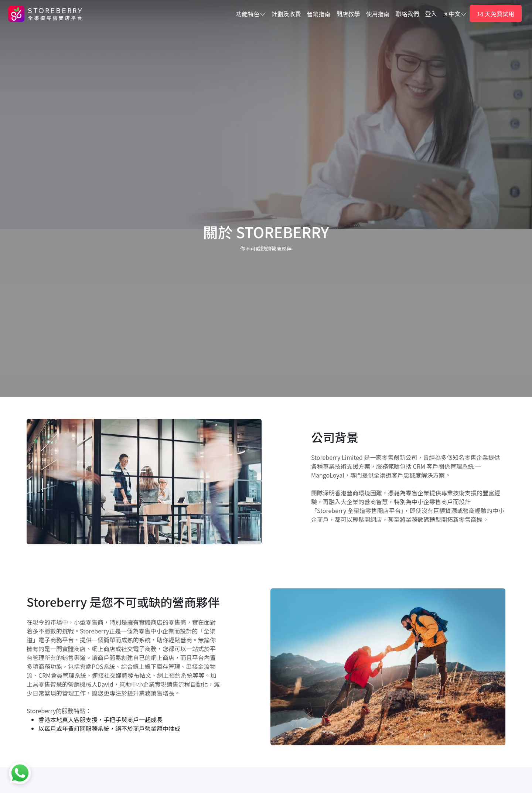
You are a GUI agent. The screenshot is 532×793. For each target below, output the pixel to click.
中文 (455, 14)
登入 (431, 14)
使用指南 (378, 14)
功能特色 (251, 14)
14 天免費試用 (496, 14)
